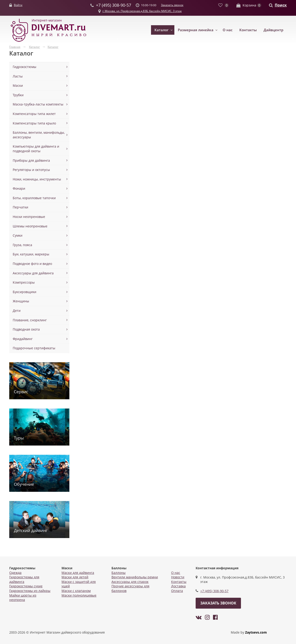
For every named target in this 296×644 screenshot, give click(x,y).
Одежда (15, 573)
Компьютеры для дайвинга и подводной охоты (36, 149)
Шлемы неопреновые (30, 226)
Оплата (177, 591)
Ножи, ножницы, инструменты (37, 179)
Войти (18, 5)
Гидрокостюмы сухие (26, 586)
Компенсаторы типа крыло (34, 123)
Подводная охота (26, 329)
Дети (17, 311)
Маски (18, 85)
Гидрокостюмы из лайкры (30, 591)
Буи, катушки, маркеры (31, 254)
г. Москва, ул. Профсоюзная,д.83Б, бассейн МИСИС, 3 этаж (142, 11)
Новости (178, 577)
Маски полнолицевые (79, 595)
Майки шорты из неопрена (23, 598)
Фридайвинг (23, 339)
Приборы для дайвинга (31, 160)
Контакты (248, 30)
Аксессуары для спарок (130, 582)
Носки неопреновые (29, 217)
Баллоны (119, 573)
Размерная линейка (196, 30)
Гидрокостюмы (25, 67)
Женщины (21, 301)
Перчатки (20, 207)
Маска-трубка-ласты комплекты (38, 104)
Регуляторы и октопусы (31, 170)
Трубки (18, 95)
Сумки (18, 235)
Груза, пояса (22, 245)
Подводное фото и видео (32, 264)
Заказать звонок (172, 5)
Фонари (19, 188)
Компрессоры (24, 282)
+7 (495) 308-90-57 (214, 591)
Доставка (178, 586)
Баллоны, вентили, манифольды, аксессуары (39, 135)
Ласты (18, 76)
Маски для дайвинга (78, 573)
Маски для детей (75, 577)
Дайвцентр (273, 30)
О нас (228, 30)
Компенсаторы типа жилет (34, 114)
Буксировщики (25, 292)
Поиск (281, 5)
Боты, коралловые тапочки (34, 198)
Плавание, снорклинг (30, 320)
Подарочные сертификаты (34, 348)
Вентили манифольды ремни (135, 577)
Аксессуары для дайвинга (33, 273)
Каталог (162, 30)
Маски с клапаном (76, 591)
